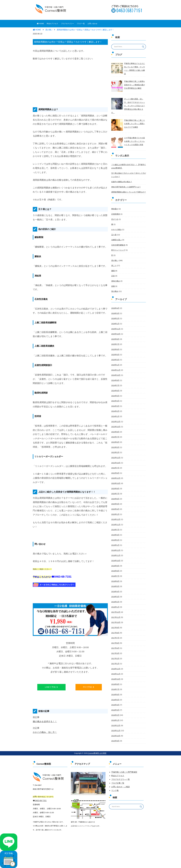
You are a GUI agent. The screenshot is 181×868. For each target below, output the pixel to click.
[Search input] (127, 47)
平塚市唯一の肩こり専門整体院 (124, 772)
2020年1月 (115, 504)
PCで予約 (89, 687)
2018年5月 (115, 575)
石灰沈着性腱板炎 (118, 239)
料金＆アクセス (52, 24)
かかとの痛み (116, 224)
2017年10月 (116, 610)
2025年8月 (115, 332)
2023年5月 (115, 438)
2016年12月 (116, 656)
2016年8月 (115, 671)
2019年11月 (116, 514)
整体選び (115, 204)
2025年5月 (115, 347)
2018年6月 (115, 570)
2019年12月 (116, 509)
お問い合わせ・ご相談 (121, 787)
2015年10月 (116, 721)
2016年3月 (115, 696)
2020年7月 (115, 484)
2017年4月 (115, 635)
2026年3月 (115, 307)
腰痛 (113, 265)
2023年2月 (115, 443)
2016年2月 (115, 701)
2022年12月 (116, 448)
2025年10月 (116, 327)
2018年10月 (116, 549)
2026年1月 (115, 317)
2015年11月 (116, 716)
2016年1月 (115, 706)
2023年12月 (116, 413)
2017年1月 (115, 651)
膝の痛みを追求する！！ (45, 722)
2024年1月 (115, 408)
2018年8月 (115, 560)
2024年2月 (115, 403)
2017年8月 (115, 620)
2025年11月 (116, 322)
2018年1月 (115, 595)
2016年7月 (115, 676)
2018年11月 (116, 544)
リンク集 (115, 790)
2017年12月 (116, 600)
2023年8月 (115, 423)
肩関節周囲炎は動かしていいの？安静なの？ (127, 187)
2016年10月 (116, 666)
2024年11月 (116, 362)
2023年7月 (115, 428)
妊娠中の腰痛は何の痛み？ (121, 177)
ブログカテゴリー (67, 24)
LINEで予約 (51, 687)
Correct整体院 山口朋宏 (97, 753)
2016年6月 (115, 681)
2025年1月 (115, 357)
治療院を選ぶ (116, 234)
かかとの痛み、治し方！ (45, 732)
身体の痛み (115, 275)
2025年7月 (115, 337)
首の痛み (115, 285)
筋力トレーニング (118, 244)
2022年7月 (115, 458)
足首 (113, 270)
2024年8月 (115, 372)
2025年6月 (115, 342)
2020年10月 (116, 474)
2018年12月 (116, 539)
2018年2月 (115, 590)
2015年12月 (116, 711)
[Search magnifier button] (143, 47)
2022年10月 (116, 453)
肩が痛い (115, 254)
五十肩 (114, 229)
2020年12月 (116, 469)
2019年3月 (115, 524)
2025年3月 (115, 352)
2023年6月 (115, 433)
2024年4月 (115, 393)
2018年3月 (115, 585)
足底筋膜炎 (115, 209)
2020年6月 (115, 489)
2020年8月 (115, 479)
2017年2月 (115, 645)
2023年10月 (116, 418)
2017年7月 (115, 625)
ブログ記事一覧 (118, 783)
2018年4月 (115, 580)
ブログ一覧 (81, 24)
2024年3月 (115, 398)
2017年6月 (115, 630)
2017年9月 (115, 615)
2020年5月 (115, 494)
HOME (40, 24)
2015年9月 (115, 726)
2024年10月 (116, 367)
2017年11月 (116, 605)
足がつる (115, 214)
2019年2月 (115, 529)
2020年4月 (115, 499)
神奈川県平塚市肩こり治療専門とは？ (125, 182)
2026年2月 (115, 312)
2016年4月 (115, 691)
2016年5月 (115, 686)
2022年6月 (115, 464)
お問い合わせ (92, 24)
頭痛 (113, 280)
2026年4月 (115, 302)
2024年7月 (115, 377)
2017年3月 (115, 641)
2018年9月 (115, 554)
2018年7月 (115, 565)
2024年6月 (115, 383)
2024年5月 (115, 388)
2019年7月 (115, 519)
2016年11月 (116, 661)
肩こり (114, 260)
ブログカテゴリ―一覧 (121, 779)
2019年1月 (115, 534)
